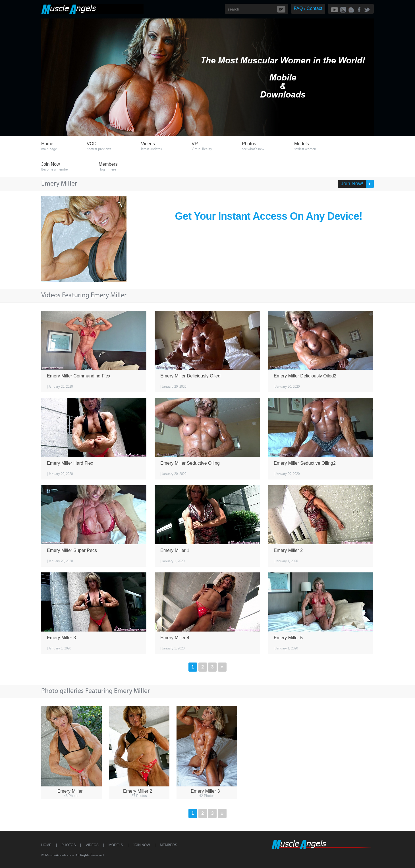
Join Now (142, 845)
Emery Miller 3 (61, 638)
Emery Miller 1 (175, 550)
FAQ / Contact (308, 8)
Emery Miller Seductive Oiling (190, 463)
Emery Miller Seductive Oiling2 (305, 463)
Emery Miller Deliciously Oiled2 (305, 376)
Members (169, 845)
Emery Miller (70, 791)
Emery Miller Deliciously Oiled (190, 376)
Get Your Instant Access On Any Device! (269, 216)
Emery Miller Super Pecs (72, 550)
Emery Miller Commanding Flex (79, 376)
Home (46, 845)
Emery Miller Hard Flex (70, 463)
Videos (92, 845)
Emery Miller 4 (175, 638)
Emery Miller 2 (288, 550)
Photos (69, 845)
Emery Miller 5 (288, 638)
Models (116, 845)
